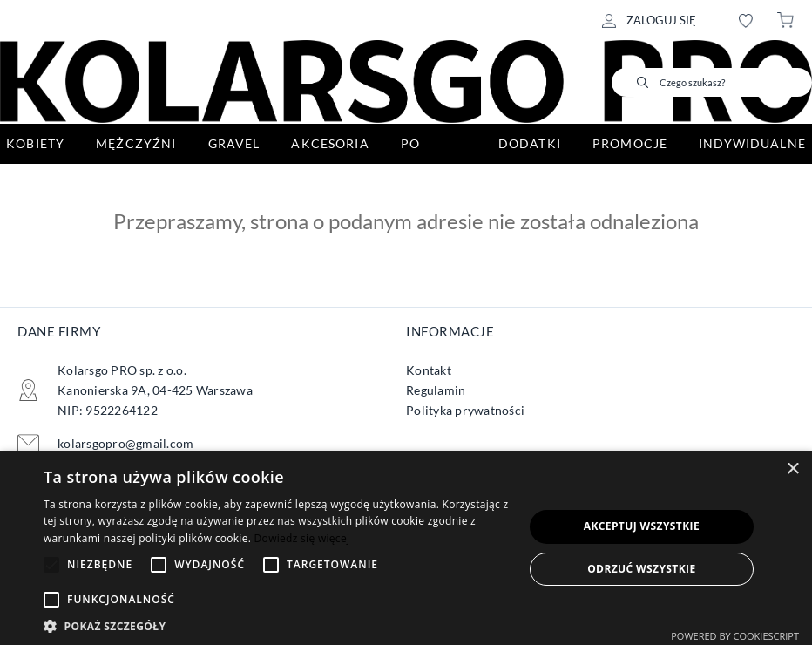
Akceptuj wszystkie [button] (642, 526)
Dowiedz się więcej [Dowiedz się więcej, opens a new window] (302, 538)
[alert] (406, 548)
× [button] (792, 469)
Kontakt (429, 370)
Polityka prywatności (465, 410)
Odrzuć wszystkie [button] (641, 569)
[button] (276, 625)
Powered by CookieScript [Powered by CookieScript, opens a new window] (735, 636)
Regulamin (436, 390)
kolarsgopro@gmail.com (125, 443)
